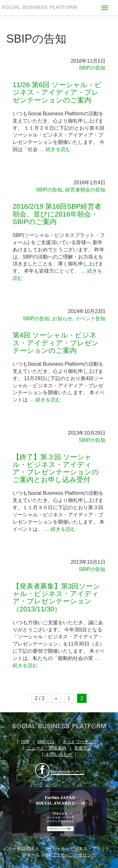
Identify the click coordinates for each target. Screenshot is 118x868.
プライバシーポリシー (74, 855)
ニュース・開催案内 (47, 748)
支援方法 (83, 748)
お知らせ (62, 319)
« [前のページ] (56, 698)
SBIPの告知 (92, 68)
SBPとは (46, 742)
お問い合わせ (59, 754)
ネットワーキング (80, 742)
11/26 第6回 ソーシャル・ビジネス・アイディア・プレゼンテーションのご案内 (57, 92)
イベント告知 (90, 319)
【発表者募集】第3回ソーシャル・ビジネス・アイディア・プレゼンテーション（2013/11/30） (56, 598)
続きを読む (58, 149)
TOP (25, 742)
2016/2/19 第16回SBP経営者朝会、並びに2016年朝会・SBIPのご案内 (57, 214)
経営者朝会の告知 (85, 190)
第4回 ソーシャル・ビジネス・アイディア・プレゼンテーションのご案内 (56, 343)
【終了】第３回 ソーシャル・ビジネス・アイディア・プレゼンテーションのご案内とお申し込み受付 (56, 468)
